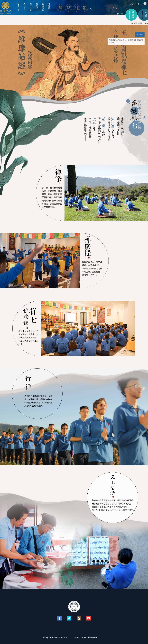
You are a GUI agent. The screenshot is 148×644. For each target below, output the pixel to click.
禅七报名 (140, 34)
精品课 (37, 6)
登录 (132, 4)
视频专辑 (43, 7)
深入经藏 (31, 7)
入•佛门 (25, 7)
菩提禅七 (141, 23)
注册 (138, 4)
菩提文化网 (5, 8)
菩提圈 (49, 6)
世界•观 (18, 7)
